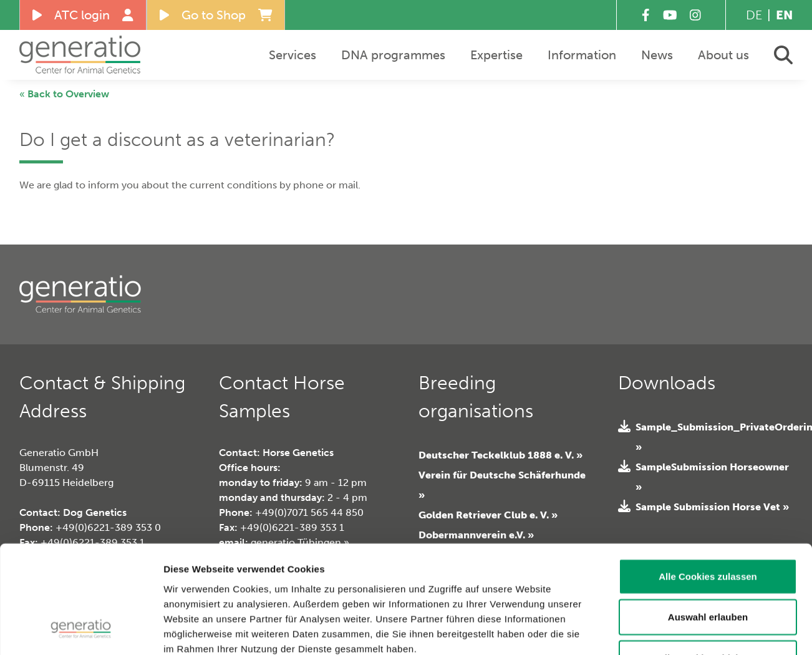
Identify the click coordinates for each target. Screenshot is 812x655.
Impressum (190, 580)
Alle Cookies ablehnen (708, 559)
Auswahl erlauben (708, 519)
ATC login (83, 15)
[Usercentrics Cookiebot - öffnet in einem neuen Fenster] (81, 631)
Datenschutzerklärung (278, 580)
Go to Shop (216, 15)
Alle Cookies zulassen (708, 478)
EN (784, 15)
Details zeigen (709, 630)
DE (754, 15)
